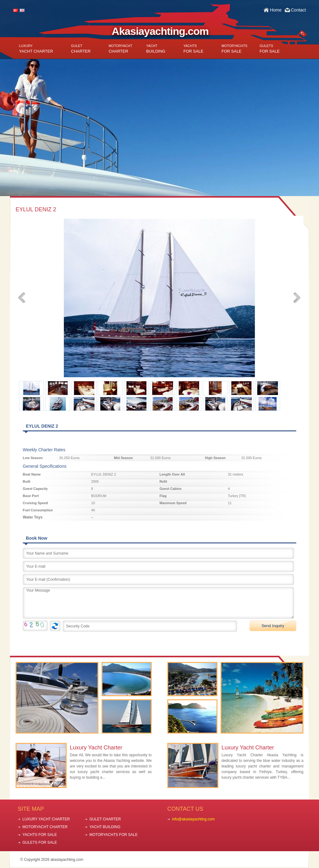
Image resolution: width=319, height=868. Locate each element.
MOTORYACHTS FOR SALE (114, 835)
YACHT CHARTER (36, 49)
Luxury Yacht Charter (96, 748)
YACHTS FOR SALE (40, 835)
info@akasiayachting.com (193, 819)
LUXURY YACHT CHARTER (46, 819)
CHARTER (81, 49)
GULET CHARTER (105, 819)
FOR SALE (193, 49)
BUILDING (156, 49)
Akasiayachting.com (160, 31)
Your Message (158, 603)
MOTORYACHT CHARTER (45, 827)
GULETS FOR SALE (40, 842)
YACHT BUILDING (105, 827)
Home (276, 10)
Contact (298, 10)
